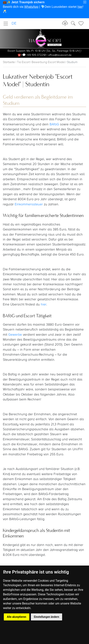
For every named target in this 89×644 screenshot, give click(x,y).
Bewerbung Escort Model (48, 62)
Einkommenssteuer (29, 204)
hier (44, 305)
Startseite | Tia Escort (16, 62)
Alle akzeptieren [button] (17, 617)
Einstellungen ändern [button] (47, 617)
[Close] (85, 2)
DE (14, 23)
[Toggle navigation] (7, 24)
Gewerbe (16, 335)
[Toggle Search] (82, 23)
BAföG (54, 124)
